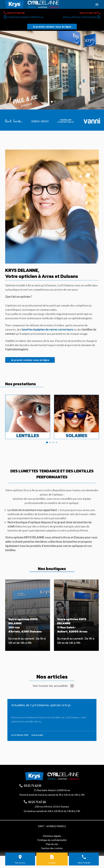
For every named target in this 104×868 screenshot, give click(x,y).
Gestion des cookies (52, 848)
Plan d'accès (20, 863)
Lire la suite (37, 735)
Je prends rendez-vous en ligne (52, 27)
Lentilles (28, 435)
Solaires (77, 435)
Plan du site (52, 844)
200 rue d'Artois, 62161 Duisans (80, 17)
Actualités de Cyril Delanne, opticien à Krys (41, 705)
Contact (52, 863)
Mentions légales (52, 836)
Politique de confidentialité (52, 840)
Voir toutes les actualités (50, 686)
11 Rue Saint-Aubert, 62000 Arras (25, 17)
